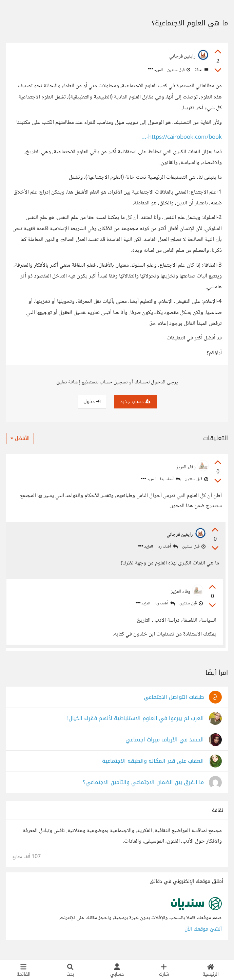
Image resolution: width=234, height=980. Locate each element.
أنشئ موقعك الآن (203, 933)
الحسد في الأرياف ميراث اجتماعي (165, 744)
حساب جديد (135, 402)
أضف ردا (170, 479)
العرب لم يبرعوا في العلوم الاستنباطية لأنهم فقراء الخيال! (135, 723)
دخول (92, 402)
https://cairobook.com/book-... (182, 138)
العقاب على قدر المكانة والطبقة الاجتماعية (153, 765)
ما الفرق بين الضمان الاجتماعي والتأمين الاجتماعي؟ (143, 787)
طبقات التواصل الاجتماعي (174, 701)
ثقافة (201, 70)
